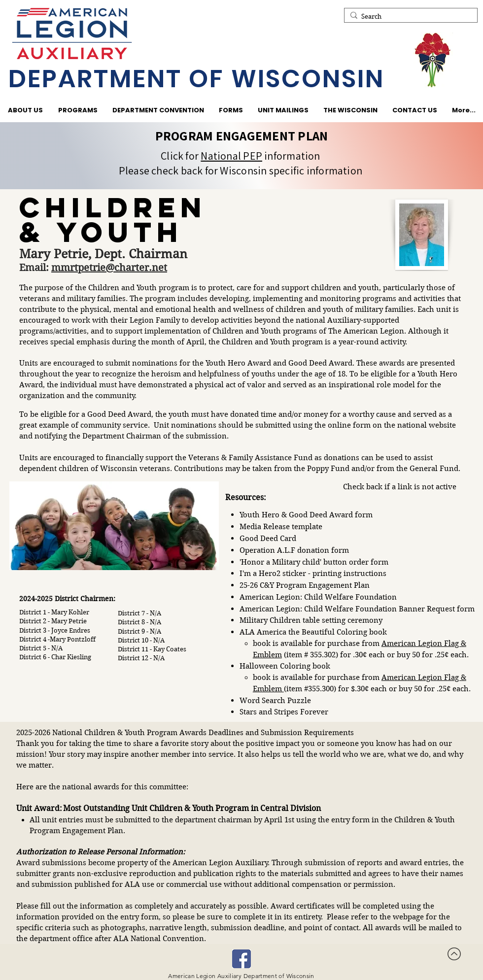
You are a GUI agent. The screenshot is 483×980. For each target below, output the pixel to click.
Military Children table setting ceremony (311, 620)
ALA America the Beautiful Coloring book (313, 632)
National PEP (231, 156)
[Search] (409, 17)
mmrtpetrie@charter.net (109, 268)
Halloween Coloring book (285, 666)
